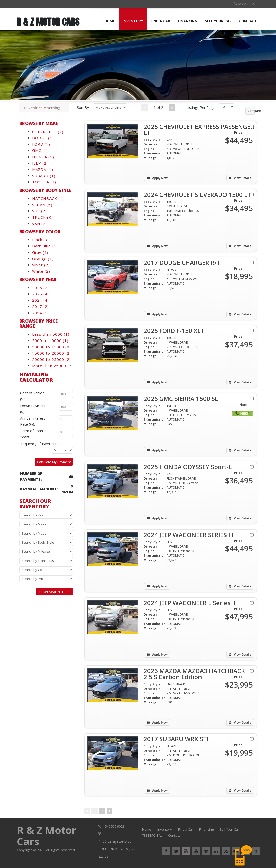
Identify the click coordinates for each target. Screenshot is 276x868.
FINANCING (187, 21)
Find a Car (186, 829)
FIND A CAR (160, 21)
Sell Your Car (229, 829)
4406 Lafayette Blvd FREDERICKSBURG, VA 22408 (117, 849)
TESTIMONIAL (152, 835)
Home (147, 829)
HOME (110, 21)
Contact (174, 835)
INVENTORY (133, 21)
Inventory (165, 829)
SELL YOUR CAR (218, 21)
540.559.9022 (245, 4)
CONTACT (248, 21)
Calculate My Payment (54, 462)
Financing (206, 829)
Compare (251, 111)
